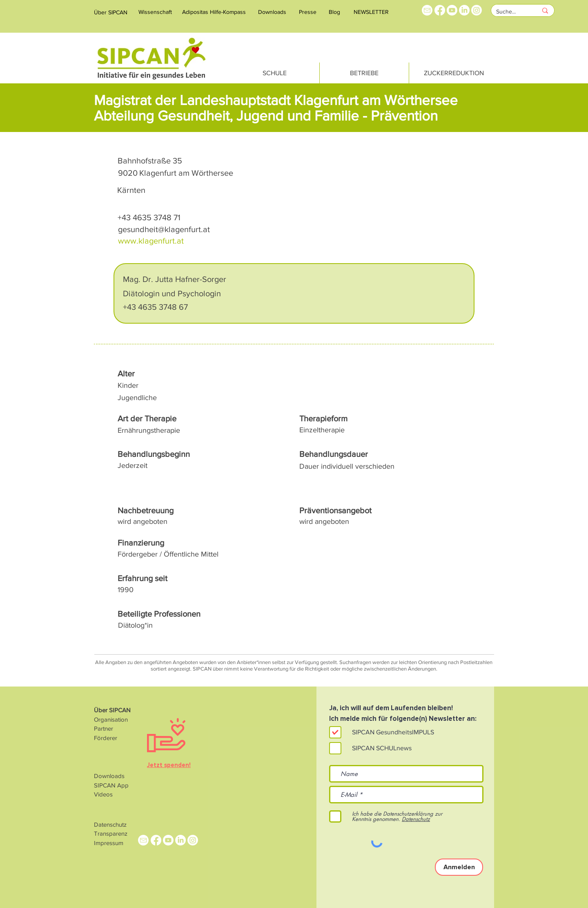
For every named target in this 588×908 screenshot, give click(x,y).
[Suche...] (511, 12)
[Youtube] (452, 10)
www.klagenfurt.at (151, 241)
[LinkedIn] (464, 10)
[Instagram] (477, 10)
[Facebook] (440, 10)
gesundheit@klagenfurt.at (164, 229)
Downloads (109, 776)
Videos (103, 794)
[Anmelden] (459, 867)
